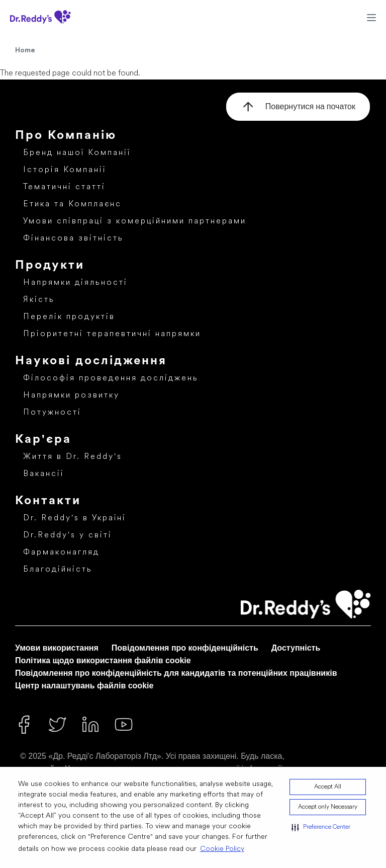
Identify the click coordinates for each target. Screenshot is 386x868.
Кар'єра (43, 440)
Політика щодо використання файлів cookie (103, 660)
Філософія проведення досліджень (111, 378)
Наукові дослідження (91, 361)
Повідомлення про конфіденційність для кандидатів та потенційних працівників (176, 673)
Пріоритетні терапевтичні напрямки (112, 334)
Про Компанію (66, 136)
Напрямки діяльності (75, 283)
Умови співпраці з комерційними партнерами (135, 221)
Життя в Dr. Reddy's (73, 457)
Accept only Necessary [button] (328, 807)
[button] (321, 827)
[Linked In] (90, 725)
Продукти (50, 266)
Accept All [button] (328, 787)
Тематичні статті (64, 187)
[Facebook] (24, 725)
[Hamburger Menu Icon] (371, 17)
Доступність (296, 648)
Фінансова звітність (73, 239)
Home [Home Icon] (25, 50)
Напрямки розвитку (71, 396)
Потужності (52, 413)
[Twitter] (57, 725)
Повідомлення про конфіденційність (185, 648)
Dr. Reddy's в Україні (75, 518)
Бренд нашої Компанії (77, 153)
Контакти (48, 501)
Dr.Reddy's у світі (68, 535)
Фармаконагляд (61, 553)
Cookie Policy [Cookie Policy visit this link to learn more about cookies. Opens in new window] (222, 849)
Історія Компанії (65, 170)
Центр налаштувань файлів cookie (84, 686)
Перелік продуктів (69, 317)
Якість (39, 300)
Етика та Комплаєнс (72, 204)
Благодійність (58, 570)
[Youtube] (124, 725)
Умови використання (57, 648)
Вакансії (43, 474)
